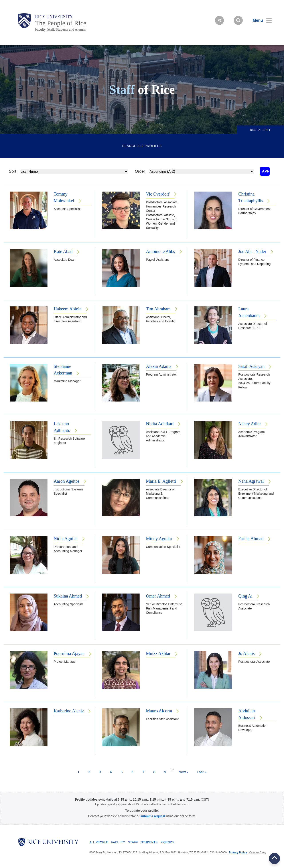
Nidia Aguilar (66, 539)
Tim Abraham (158, 309)
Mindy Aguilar (159, 539)
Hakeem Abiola (68, 309)
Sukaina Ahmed (68, 596)
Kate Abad (63, 251)
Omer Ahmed (158, 596)
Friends (167, 842)
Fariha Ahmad (251, 539)
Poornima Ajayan (69, 653)
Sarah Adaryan (251, 366)
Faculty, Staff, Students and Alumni (60, 29)
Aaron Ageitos (67, 481)
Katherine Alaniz (69, 711)
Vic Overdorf (158, 194)
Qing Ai (245, 596)
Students (149, 842)
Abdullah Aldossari (247, 714)
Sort (13, 171)
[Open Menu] (259, 20)
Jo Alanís (247, 653)
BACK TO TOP (274, 858)
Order (137, 171)
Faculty (118, 842)
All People (99, 842)
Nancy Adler (250, 424)
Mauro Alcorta (159, 711)
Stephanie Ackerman (63, 370)
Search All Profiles (142, 146)
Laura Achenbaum (249, 312)
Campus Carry (258, 852)
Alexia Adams (159, 366)
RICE (253, 130)
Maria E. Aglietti (161, 481)
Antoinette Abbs (161, 251)
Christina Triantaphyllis (251, 197)
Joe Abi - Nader (252, 251)
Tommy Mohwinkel (64, 197)
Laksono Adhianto (62, 427)
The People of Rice (61, 23)
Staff (133, 842)
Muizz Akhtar (158, 653)
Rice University (54, 17)
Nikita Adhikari (160, 424)
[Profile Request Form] (153, 816)
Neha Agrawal (251, 481)
